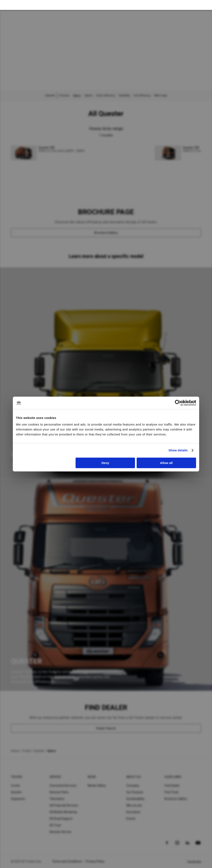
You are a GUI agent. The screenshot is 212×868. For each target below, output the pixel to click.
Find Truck (172, 792)
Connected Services (63, 786)
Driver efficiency (106, 95)
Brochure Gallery (176, 799)
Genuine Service (60, 832)
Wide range (161, 95)
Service (55, 777)
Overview (64, 95)
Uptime (89, 95)
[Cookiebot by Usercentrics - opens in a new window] (178, 403)
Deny (105, 463)
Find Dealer (172, 786)
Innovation (133, 812)
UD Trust (55, 825)
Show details (178, 450)
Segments (18, 799)
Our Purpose (135, 792)
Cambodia (194, 862)
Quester (39, 751)
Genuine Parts (59, 792)
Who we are (134, 805)
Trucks (26, 751)
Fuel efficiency (142, 95)
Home (15, 751)
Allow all (166, 463)
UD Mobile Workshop (63, 812)
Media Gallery (97, 786)
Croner (16, 786)
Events (131, 819)
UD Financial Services (64, 805)
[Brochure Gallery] (106, 233)
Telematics (57, 799)
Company (133, 786)
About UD (134, 777)
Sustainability (136, 799)
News (92, 777)
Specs (77, 95)
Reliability (124, 95)
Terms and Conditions (67, 861)
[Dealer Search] (106, 728)
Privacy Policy (95, 861)
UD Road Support (61, 819)
